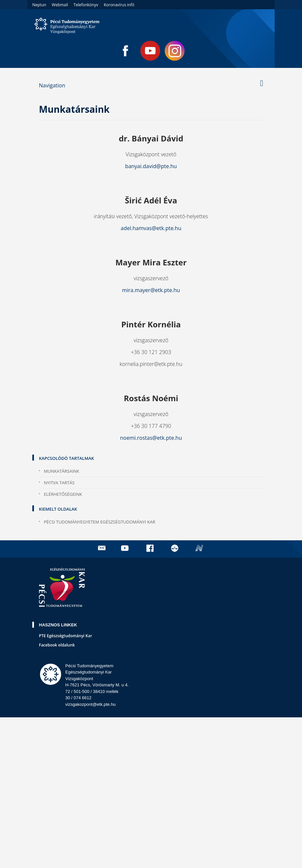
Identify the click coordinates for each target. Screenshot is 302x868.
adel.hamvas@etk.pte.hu (151, 228)
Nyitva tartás (59, 483)
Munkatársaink (61, 471)
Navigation (52, 85)
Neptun (39, 5)
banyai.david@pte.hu (151, 166)
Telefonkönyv (86, 5)
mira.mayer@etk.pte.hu (151, 290)
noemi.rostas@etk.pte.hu (151, 438)
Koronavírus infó (119, 5)
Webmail (60, 5)
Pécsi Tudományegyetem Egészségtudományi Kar (100, 522)
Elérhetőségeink (63, 494)
